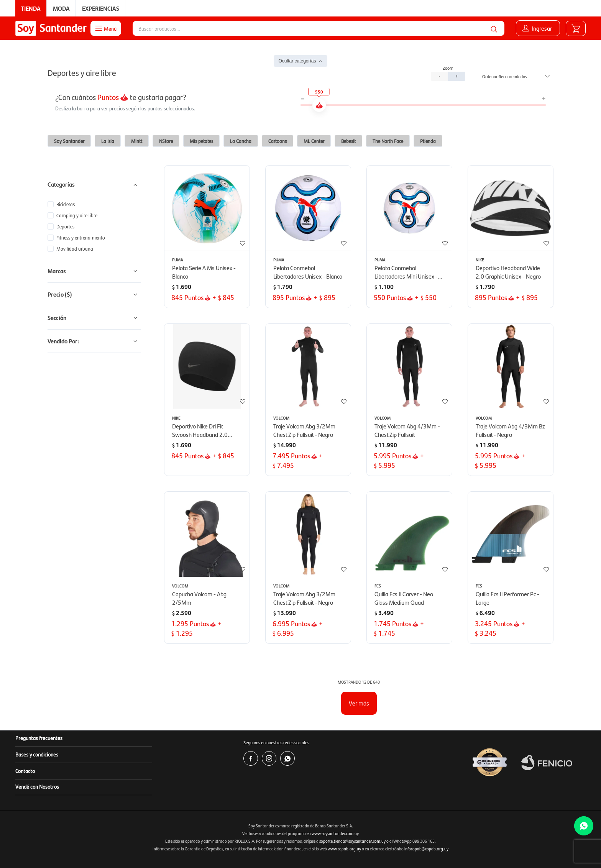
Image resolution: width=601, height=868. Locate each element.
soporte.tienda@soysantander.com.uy (352, 841)
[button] (494, 28)
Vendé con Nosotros (37, 786)
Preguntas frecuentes (39, 738)
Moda (61, 8)
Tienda (31, 8)
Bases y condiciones (37, 754)
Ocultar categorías (297, 61)
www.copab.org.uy (344, 849)
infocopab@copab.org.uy (426, 849)
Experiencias (101, 8)
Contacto (25, 771)
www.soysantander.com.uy (335, 833)
